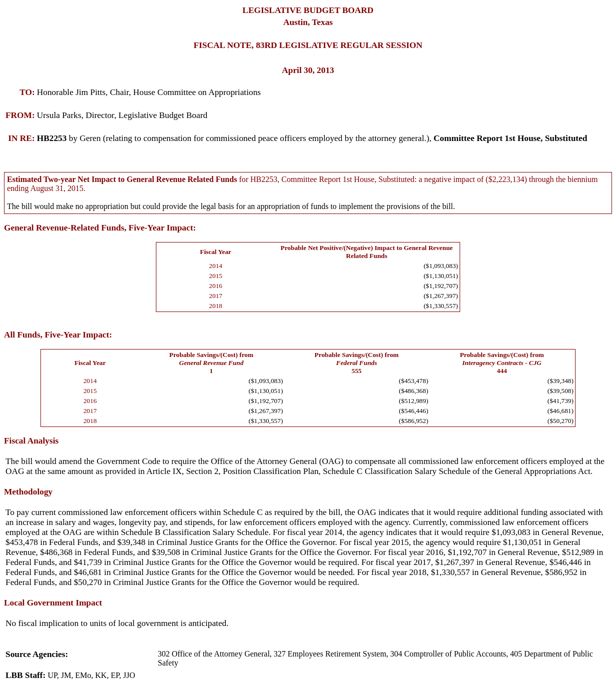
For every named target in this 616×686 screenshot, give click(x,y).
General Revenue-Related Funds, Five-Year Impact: (100, 228)
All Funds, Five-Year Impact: (58, 335)
